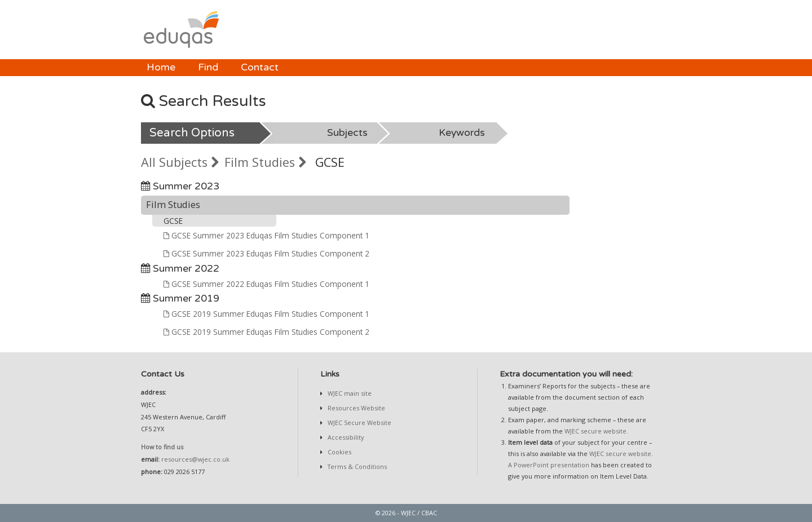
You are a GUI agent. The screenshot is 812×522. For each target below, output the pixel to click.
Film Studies (265, 162)
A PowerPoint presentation (549, 465)
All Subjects (180, 162)
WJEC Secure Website (359, 423)
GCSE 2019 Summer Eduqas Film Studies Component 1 (266, 314)
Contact (260, 67)
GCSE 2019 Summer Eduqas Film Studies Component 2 (266, 332)
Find (208, 67)
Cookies (339, 452)
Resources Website (356, 408)
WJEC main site (349, 393)
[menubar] (213, 68)
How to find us (162, 447)
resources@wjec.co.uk (195, 459)
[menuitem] (161, 68)
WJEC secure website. (596, 431)
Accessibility (345, 437)
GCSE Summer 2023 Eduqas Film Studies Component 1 (266, 235)
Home (161, 67)
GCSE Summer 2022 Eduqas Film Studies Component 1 (266, 284)
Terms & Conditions (356, 466)
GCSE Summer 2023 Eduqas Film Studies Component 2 (266, 253)
